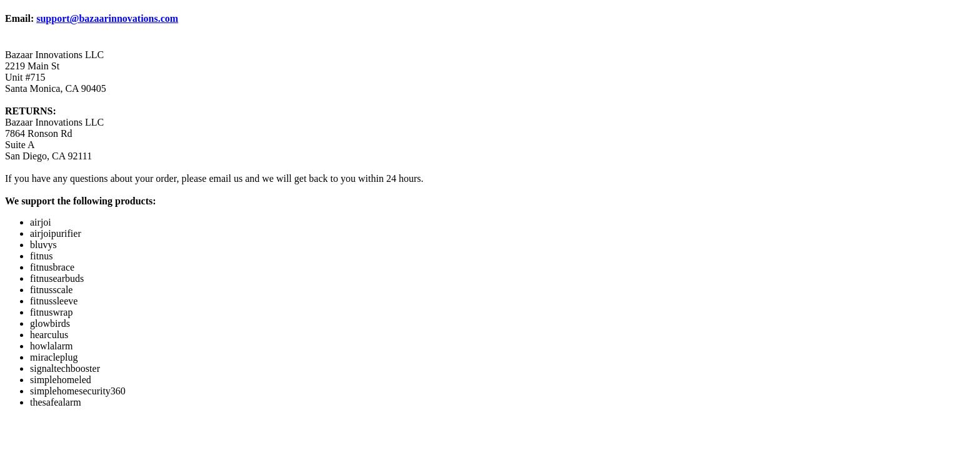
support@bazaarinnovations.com (107, 18)
